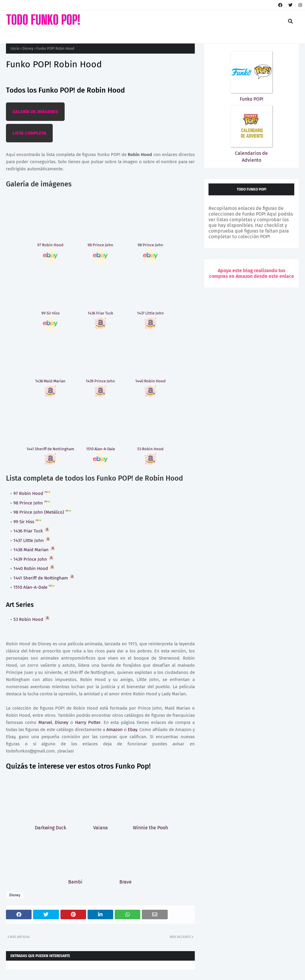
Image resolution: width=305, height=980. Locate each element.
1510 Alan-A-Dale (34, 587)
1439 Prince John (34, 559)
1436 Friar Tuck (32, 531)
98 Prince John (32, 503)
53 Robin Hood (32, 619)
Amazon (115, 730)
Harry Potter (88, 722)
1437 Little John (32, 540)
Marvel (45, 722)
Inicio (15, 49)
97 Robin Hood (32, 493)
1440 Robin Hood (34, 568)
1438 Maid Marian (35, 550)
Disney (28, 49)
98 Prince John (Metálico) (42, 512)
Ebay (132, 730)
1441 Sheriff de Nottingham (44, 578)
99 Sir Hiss (27, 522)
